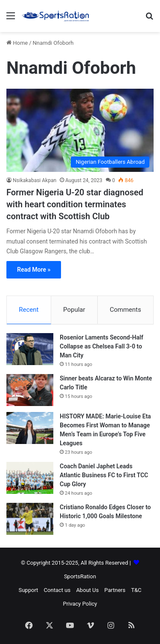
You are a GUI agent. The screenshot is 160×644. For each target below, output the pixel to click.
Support (28, 590)
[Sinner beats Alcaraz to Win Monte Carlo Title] (30, 390)
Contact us (57, 590)
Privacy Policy (80, 604)
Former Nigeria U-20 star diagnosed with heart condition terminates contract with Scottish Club (75, 204)
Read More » (34, 270)
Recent (29, 310)
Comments (125, 310)
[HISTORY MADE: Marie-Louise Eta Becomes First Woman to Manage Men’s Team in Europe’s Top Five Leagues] (30, 428)
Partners (115, 590)
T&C (136, 590)
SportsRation (80, 576)
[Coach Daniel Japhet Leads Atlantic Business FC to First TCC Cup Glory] (30, 478)
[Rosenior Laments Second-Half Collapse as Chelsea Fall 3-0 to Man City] (30, 349)
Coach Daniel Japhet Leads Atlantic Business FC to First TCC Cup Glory (104, 475)
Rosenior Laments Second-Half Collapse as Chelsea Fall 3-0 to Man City (102, 346)
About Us (87, 590)
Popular (74, 310)
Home (17, 43)
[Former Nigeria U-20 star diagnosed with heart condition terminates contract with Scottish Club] (80, 130)
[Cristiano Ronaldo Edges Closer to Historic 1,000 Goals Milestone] (30, 519)
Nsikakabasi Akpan (35, 180)
